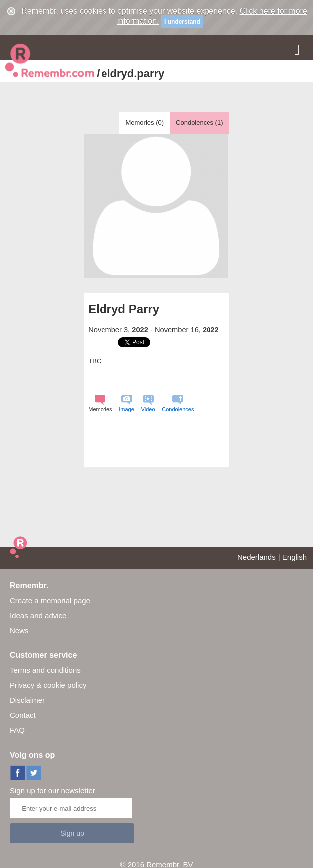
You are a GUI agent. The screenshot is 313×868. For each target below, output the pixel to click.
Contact (23, 715)
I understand (182, 22)
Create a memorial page (50, 600)
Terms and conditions (45, 670)
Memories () (145, 123)
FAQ (17, 730)
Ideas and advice (38, 615)
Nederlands (257, 557)
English (294, 557)
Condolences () (199, 123)
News (19, 630)
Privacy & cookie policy (48, 685)
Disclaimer (27, 700)
